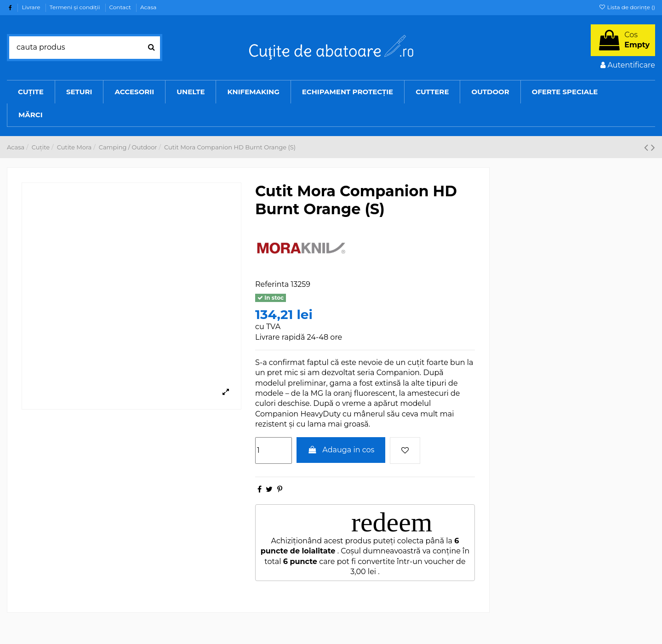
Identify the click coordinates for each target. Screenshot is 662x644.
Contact (121, 7)
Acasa (148, 7)
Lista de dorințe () (627, 7)
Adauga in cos (341, 450)
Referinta (272, 284)
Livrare (31, 7)
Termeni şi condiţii (76, 7)
